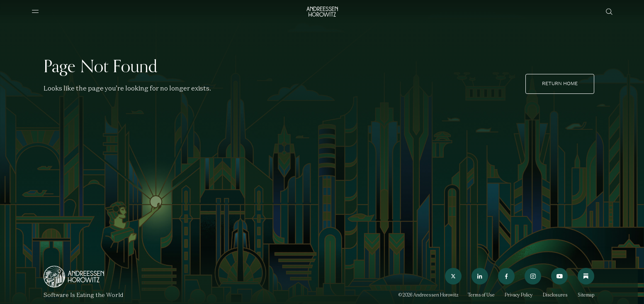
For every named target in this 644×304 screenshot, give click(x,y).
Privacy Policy (519, 295)
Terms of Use (481, 295)
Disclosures (555, 295)
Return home (560, 83)
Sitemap (586, 295)
